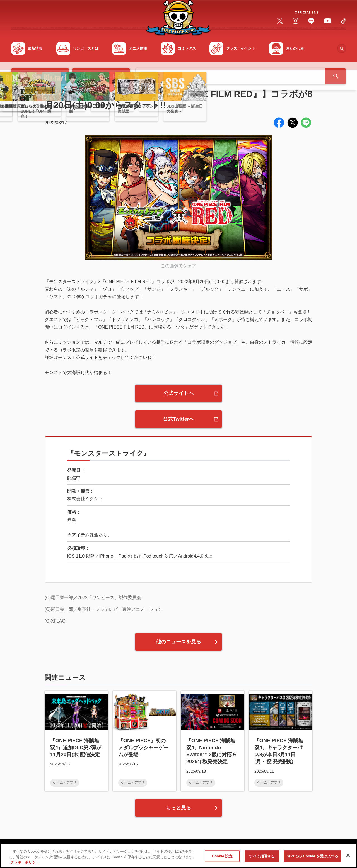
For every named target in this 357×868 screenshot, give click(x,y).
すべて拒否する (262, 858)
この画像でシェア (178, 266)
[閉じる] (348, 857)
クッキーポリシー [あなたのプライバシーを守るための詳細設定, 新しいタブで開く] (25, 865)
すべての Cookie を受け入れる (313, 858)
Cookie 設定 (222, 858)
